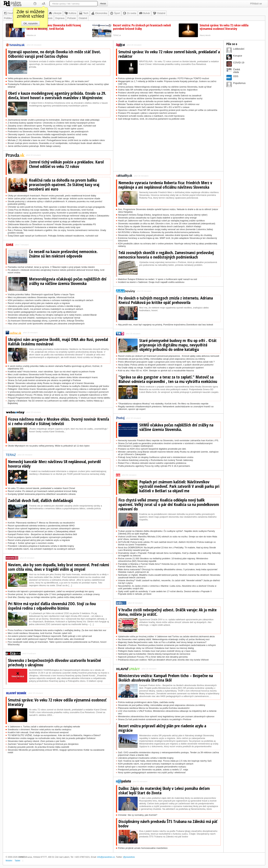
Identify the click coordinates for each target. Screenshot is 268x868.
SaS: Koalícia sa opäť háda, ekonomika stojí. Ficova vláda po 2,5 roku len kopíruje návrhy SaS (165, 761)
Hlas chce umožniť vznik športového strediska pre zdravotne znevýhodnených (46, 324)
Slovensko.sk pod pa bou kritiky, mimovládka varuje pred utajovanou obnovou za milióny (162, 359)
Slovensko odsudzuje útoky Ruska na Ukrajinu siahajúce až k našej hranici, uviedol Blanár (52, 315)
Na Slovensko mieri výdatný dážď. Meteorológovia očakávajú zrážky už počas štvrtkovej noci (164, 639)
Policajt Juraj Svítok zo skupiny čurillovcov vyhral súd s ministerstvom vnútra (156, 457)
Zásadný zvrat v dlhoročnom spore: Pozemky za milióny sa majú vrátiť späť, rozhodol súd (52, 126)
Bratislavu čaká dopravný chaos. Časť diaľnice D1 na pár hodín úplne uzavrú (46, 129)
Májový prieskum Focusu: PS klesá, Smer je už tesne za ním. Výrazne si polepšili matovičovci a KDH (58, 395)
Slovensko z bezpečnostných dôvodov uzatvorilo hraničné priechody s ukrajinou (54, 663)
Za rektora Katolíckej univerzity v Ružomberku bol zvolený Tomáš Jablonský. (156, 460)
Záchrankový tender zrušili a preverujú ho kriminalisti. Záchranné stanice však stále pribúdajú (54, 120)
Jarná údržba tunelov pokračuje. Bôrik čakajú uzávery (34, 146)
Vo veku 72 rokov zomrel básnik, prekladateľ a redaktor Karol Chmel (41, 488)
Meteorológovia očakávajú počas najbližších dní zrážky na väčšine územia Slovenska (68, 281)
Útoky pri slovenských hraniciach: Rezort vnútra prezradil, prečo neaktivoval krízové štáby (52, 196)
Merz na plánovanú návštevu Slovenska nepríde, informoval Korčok (41, 297)
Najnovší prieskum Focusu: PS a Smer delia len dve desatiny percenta (153, 657)
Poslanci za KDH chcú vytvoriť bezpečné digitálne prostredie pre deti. (152, 449)
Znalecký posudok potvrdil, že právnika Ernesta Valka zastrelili (38, 747)
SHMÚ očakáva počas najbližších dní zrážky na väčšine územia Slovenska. (176, 427)
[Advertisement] (168, 147)
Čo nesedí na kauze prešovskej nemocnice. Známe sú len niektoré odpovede (63, 254)
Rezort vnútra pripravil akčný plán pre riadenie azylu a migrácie (39, 303)
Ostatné (159, 13)
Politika (8, 18)
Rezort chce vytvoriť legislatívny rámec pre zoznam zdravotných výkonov (44, 528)
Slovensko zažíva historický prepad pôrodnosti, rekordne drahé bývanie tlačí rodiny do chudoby (165, 235)
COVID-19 (239, 63)
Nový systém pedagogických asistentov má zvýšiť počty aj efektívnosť (42, 312)
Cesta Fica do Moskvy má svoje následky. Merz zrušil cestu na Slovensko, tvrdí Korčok (51, 210)
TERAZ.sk (117, 35)
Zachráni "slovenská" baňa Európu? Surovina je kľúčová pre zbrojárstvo (43, 744)
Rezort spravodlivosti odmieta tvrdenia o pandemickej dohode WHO (41, 526)
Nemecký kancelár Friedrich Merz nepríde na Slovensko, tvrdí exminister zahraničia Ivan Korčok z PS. (168, 440)
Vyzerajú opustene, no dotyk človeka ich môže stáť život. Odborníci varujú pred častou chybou (54, 54)
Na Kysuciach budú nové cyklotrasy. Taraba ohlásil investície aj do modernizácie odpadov (52, 219)
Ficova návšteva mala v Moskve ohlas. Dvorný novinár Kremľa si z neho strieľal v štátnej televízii (59, 421)
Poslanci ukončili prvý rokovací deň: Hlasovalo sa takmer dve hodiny (152, 93)
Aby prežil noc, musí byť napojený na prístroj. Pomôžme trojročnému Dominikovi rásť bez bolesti (166, 325)
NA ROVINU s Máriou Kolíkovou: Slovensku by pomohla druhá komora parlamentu (159, 232)
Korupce (238, 56)
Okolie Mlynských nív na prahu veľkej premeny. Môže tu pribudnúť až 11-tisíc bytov (49, 446)
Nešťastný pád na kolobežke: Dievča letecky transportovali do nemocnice (154, 654)
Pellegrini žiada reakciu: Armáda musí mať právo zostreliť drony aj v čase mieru (157, 651)
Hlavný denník (205, 35)
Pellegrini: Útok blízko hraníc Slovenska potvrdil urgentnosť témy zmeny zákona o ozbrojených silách (57, 389)
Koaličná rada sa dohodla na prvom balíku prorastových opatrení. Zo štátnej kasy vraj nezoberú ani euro (64, 185)
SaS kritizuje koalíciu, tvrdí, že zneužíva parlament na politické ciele (151, 119)
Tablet (17, 861)
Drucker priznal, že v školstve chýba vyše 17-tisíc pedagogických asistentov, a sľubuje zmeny (54, 594)
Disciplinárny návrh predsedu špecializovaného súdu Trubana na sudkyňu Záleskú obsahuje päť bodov (58, 386)
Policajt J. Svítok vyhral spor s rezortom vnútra (31, 543)
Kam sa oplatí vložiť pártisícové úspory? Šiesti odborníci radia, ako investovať (46, 639)
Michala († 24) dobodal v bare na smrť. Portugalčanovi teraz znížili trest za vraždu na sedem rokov (56, 140)
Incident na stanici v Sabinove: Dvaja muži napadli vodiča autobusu (151, 282)
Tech (84, 13)
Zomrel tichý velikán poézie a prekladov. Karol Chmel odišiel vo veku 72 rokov (66, 164)
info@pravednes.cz (106, 857)
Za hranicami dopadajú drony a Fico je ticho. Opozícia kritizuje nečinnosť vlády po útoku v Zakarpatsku (58, 216)
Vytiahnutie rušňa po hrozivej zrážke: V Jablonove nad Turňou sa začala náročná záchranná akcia (166, 636)
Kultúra (70, 13)
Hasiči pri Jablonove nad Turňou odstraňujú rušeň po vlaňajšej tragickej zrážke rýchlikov (162, 221)
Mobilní (9, 861)
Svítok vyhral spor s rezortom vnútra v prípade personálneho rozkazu (152, 767)
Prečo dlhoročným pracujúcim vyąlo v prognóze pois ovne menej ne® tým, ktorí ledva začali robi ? (166, 362)
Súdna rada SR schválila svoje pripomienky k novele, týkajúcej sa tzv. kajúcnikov (158, 90)
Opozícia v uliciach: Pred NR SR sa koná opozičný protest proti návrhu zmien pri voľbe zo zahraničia (168, 110)
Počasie (72, 18)
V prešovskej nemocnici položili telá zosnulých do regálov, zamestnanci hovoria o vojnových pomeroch (58, 392)
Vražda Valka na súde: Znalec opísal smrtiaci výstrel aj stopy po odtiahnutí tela (46, 221)
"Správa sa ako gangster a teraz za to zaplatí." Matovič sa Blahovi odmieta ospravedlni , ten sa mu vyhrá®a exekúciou (168, 379)
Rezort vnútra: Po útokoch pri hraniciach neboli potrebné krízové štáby (142, 27)
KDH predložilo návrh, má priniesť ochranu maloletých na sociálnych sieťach (45, 309)
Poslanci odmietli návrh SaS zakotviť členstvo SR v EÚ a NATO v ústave (154, 107)
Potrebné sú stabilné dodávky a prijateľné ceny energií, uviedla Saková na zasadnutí (160, 96)
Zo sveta (130, 13)
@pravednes (129, 857)
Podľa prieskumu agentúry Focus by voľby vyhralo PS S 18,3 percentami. (154, 466)
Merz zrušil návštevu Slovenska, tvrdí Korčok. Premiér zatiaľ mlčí (40, 633)
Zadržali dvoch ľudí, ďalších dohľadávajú (40, 500)
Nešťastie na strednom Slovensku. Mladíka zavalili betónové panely (41, 137)
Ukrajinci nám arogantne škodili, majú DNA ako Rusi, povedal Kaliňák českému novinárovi (58, 342)
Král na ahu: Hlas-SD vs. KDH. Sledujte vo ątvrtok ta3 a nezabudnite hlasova (156, 371)
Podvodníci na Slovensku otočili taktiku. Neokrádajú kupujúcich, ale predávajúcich (48, 132)
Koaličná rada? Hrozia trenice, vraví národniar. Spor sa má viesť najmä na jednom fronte (51, 372)
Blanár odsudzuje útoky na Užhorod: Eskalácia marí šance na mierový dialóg (156, 648)
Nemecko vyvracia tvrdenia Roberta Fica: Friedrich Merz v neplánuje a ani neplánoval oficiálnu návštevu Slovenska (165, 185)
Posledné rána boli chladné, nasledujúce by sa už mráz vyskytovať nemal (44, 318)
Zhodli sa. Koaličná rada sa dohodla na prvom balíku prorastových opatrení (155, 101)
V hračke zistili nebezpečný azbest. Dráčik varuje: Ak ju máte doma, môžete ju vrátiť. (167, 612)
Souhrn (10, 13)
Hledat (103, 4)
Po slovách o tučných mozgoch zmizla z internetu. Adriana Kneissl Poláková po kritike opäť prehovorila (166, 300)
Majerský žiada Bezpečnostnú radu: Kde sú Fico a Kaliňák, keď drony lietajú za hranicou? (162, 642)
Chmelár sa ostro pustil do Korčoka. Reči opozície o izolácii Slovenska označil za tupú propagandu (56, 207)
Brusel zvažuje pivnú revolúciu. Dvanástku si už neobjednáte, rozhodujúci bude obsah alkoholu (54, 143)
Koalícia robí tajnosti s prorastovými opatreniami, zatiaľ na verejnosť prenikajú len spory (51, 591)
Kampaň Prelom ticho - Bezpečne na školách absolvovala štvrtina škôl (42, 534)
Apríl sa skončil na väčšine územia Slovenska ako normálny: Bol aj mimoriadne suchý (160, 98)
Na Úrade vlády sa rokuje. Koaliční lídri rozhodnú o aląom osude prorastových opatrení (161, 368)
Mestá (49, 18)
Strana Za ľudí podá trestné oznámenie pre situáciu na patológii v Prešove (44, 380)
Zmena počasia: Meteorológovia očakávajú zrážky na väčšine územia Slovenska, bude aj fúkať (165, 87)
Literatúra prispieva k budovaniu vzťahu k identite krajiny (146, 758)
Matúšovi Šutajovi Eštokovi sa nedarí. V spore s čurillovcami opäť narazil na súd (158, 279)
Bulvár (145, 13)
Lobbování (239, 49)
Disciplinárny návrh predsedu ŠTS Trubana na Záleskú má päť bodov (168, 824)
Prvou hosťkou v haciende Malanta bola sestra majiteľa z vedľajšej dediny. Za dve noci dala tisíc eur (57, 630)
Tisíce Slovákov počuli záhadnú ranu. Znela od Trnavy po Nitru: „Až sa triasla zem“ (48, 81)
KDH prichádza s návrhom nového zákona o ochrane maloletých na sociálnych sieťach (50, 300)
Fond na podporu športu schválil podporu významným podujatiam (40, 537)
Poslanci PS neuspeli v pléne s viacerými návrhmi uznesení (147, 113)
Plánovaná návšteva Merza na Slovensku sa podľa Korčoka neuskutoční (154, 708)
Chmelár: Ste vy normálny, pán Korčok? (138, 815)
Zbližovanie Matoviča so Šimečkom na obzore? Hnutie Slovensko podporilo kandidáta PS (52, 224)
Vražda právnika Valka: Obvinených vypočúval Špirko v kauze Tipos (41, 294)
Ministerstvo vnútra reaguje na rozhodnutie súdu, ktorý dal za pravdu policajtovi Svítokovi (52, 738)
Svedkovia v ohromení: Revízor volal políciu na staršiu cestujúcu (39, 729)
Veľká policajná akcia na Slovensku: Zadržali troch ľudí (35, 78)
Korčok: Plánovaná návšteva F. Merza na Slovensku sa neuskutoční (41, 523)
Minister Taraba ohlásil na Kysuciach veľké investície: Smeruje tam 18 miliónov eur (159, 104)
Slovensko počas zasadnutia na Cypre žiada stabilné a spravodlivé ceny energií (157, 218)
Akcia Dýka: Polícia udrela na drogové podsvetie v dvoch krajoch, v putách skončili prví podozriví (166, 365)
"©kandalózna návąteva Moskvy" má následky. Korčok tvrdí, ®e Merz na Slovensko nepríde (163, 404)
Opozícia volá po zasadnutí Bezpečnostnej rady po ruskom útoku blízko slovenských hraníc (53, 377)
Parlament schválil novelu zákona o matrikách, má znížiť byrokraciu (151, 116)
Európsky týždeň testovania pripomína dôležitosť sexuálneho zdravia (42, 494)
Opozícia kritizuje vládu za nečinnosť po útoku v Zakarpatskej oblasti (41, 531)
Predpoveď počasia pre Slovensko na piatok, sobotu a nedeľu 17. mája (153, 770)
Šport (115, 13)
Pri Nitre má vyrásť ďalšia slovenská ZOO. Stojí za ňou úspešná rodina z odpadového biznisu (52, 606)
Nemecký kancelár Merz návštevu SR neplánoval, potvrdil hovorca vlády (54, 464)
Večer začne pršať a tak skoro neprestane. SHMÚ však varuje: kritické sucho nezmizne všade (54, 198)
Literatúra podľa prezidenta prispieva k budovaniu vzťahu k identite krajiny (44, 306)
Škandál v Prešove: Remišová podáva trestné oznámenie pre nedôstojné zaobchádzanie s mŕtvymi (167, 645)
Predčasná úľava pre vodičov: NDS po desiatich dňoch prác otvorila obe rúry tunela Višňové (163, 660)
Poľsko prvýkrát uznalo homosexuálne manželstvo (143, 848)
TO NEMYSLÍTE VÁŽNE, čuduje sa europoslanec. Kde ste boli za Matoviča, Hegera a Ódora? (54, 735)
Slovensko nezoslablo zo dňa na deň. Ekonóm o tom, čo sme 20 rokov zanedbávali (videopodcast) (167, 224)
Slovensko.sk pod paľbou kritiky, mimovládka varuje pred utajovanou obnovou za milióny (162, 705)
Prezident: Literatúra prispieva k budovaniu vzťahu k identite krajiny (41, 546)
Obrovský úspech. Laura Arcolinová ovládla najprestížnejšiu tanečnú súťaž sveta (47, 134)
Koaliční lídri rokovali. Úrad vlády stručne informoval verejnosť (38, 732)
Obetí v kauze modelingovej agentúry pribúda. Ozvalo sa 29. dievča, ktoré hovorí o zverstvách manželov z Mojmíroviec (57, 95)
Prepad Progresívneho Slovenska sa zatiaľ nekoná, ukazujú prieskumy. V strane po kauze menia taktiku (59, 398)
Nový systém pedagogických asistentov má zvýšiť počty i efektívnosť (152, 772)
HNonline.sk (31, 35)
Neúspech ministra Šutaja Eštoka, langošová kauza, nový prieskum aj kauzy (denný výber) (163, 215)
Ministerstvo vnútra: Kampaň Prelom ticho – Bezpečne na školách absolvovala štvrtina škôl (166, 678)
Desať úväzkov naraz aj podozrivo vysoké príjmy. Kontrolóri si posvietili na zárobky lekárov (52, 213)
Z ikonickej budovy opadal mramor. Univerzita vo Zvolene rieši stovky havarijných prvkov (51, 123)
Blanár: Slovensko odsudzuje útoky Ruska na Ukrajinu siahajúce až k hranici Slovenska (51, 383)
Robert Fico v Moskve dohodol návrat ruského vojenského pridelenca (152, 463)
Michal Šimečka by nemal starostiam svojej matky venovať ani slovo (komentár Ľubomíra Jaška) (166, 229)
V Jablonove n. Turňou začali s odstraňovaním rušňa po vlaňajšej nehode (44, 727)
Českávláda (237, 71)
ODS (236, 76)
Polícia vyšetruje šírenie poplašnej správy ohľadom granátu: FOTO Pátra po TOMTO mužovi (164, 78)
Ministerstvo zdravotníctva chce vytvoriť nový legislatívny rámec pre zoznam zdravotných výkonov (166, 716)
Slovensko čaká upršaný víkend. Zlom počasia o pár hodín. (37, 741)
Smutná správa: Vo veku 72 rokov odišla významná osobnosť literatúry (224, 27)
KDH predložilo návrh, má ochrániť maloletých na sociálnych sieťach (41, 549)
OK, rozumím (31, 23)
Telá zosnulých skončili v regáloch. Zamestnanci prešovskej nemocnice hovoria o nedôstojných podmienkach (166, 255)
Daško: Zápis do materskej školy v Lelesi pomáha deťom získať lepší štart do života (164, 791)
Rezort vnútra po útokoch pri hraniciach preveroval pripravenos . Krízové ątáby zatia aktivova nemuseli (169, 356)
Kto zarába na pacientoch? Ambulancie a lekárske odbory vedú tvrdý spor (44, 227)
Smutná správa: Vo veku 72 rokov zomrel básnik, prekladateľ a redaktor (169, 54)
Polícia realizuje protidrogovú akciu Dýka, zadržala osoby (146, 702)
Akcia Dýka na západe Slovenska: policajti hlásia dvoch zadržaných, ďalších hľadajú (160, 226)
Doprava (60, 18)
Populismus (239, 83)
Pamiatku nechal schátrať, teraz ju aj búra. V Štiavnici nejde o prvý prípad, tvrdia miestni (51, 267)
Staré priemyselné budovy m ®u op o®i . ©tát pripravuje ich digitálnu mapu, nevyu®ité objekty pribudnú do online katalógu (178, 345)
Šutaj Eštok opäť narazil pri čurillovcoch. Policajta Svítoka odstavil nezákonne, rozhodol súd (53, 236)
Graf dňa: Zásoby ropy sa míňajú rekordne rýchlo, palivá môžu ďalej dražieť (45, 597)
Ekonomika (99, 13)
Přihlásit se (256, 4)
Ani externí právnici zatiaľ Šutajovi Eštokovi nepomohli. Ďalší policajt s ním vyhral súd (50, 636)
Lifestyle (55, 13)
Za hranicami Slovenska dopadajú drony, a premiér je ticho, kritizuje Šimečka (46, 321)
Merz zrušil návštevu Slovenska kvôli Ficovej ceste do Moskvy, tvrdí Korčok (54, 27)
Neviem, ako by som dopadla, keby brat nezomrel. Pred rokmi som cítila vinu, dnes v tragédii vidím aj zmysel (59, 567)
